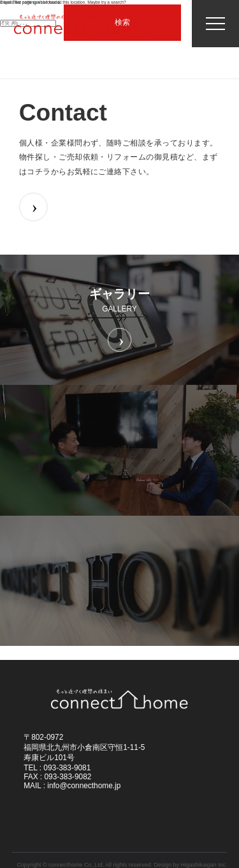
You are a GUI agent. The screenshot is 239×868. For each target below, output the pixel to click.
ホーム (24, 90)
